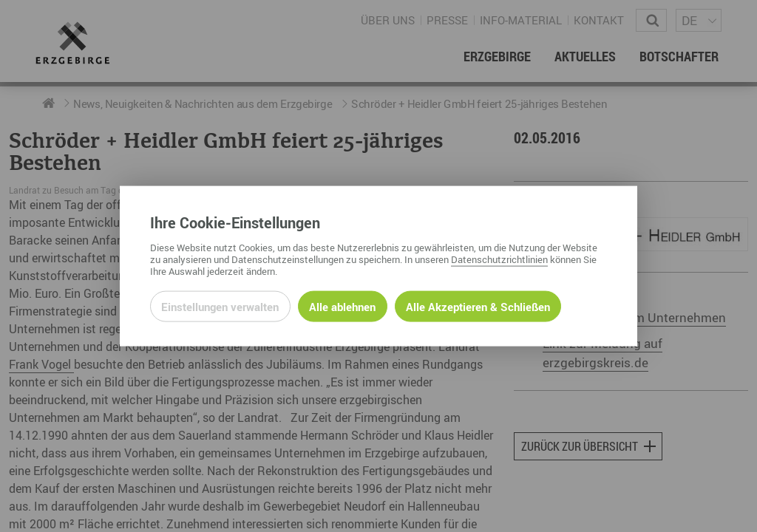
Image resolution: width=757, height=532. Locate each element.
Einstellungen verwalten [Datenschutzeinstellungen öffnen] (220, 306)
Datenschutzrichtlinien (499, 259)
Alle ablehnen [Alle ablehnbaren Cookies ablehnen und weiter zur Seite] (342, 306)
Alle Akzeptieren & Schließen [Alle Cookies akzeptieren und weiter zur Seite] (478, 306)
